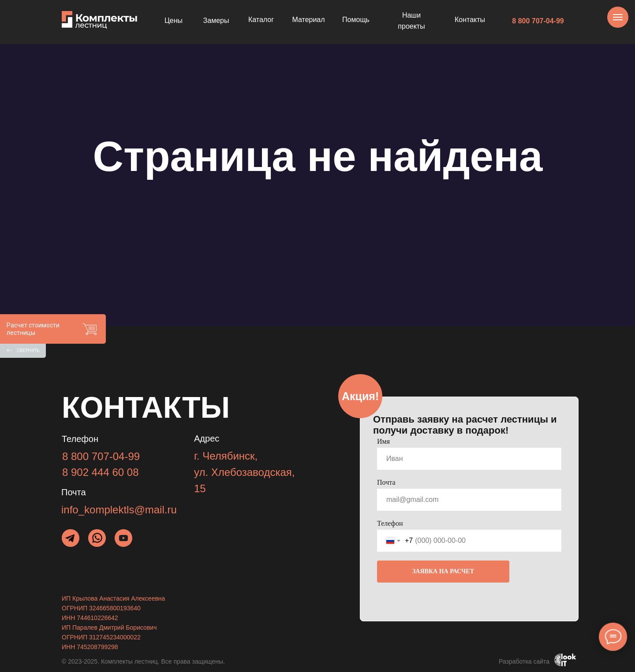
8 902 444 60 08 (101, 472)
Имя (383, 441)
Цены (174, 20)
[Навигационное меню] (618, 17)
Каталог (261, 20)
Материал (308, 20)
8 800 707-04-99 (538, 21)
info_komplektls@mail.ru (119, 510)
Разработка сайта (524, 661)
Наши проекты (411, 21)
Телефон (390, 523)
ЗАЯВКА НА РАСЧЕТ (443, 571)
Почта (386, 482)
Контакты (470, 20)
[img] (97, 538)
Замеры (216, 20)
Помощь (356, 20)
